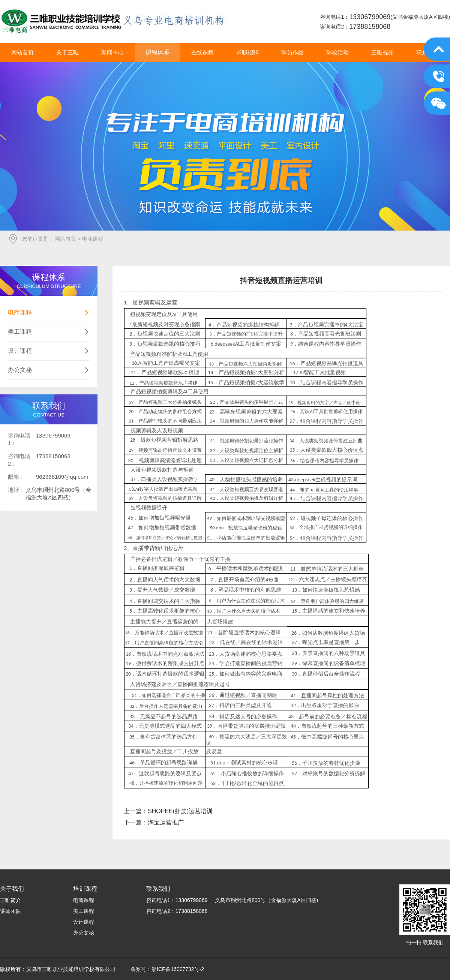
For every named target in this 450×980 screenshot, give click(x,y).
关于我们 (12, 889)
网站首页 (66, 239)
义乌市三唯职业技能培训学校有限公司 (114, 22)
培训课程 (85, 889)
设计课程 (49, 351)
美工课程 (49, 332)
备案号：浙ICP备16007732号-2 (167, 969)
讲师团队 (10, 911)
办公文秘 (49, 370)
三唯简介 (10, 900)
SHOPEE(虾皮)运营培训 (180, 811)
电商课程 (49, 313)
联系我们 (158, 889)
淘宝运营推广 (166, 822)
